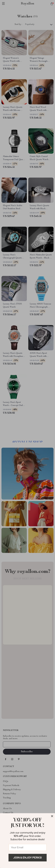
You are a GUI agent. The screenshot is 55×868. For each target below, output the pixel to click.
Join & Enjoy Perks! (27, 858)
